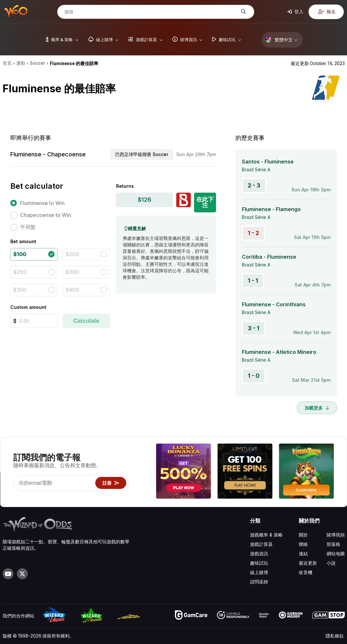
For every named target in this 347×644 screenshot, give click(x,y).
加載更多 (317, 408)
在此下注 (205, 202)
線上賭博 (259, 572)
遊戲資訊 (259, 554)
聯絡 (303, 544)
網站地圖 (336, 554)
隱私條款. (335, 636)
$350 (20, 290)
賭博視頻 (336, 535)
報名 (327, 11)
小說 (331, 563)
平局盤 (28, 227)
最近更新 (308, 563)
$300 (72, 272)
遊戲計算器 (261, 544)
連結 (303, 554)
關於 (303, 535)
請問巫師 (259, 582)
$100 (20, 254)
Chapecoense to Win (46, 215)
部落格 (333, 544)
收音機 (306, 572)
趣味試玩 (259, 563)
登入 (295, 11)
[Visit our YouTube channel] (8, 574)
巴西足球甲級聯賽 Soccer (142, 154)
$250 (20, 272)
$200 (72, 254)
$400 (72, 290)
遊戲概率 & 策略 (266, 535)
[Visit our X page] (22, 574)
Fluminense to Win (42, 203)
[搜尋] (151, 12)
